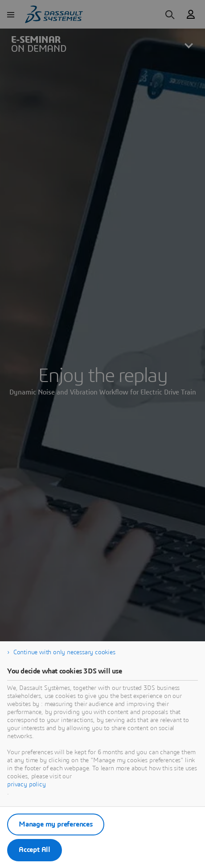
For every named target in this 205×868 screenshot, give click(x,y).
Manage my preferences (56, 824)
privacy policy (27, 785)
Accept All (35, 850)
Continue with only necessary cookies (64, 652)
